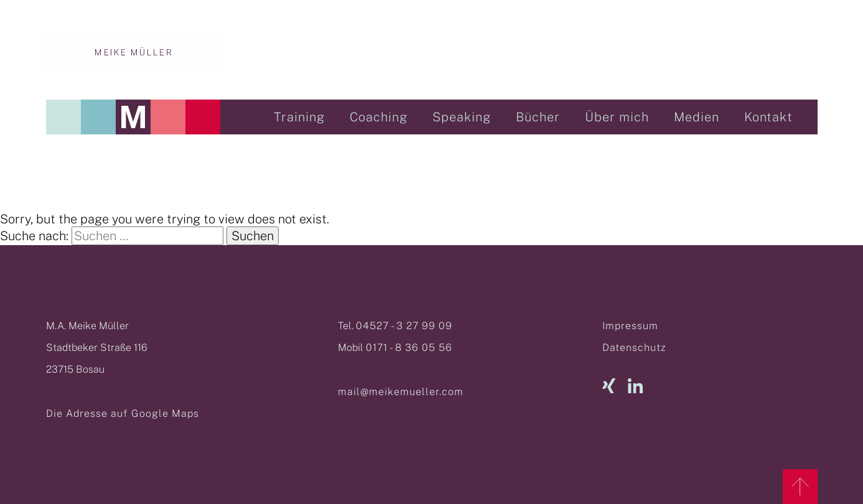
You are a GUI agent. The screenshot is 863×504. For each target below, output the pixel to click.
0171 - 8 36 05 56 (409, 348)
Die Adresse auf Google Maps (123, 413)
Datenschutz (634, 348)
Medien (697, 117)
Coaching (379, 117)
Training (299, 117)
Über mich (617, 117)
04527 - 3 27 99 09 (404, 326)
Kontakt (768, 117)
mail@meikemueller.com (401, 392)
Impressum (630, 326)
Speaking (462, 117)
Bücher (538, 117)
